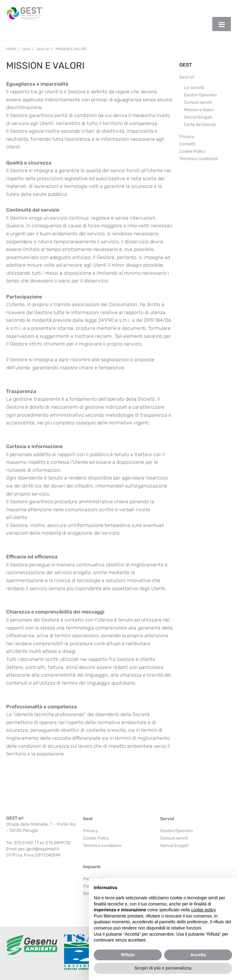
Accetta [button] (198, 955)
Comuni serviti (198, 102)
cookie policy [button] (203, 910)
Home (11, 49)
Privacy (187, 137)
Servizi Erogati (198, 117)
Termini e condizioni (198, 159)
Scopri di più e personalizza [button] (163, 968)
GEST (186, 65)
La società (194, 88)
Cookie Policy (192, 151)
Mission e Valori (71, 49)
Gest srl (187, 77)
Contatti (187, 144)
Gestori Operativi (200, 95)
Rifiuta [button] (128, 955)
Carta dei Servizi (200, 125)
